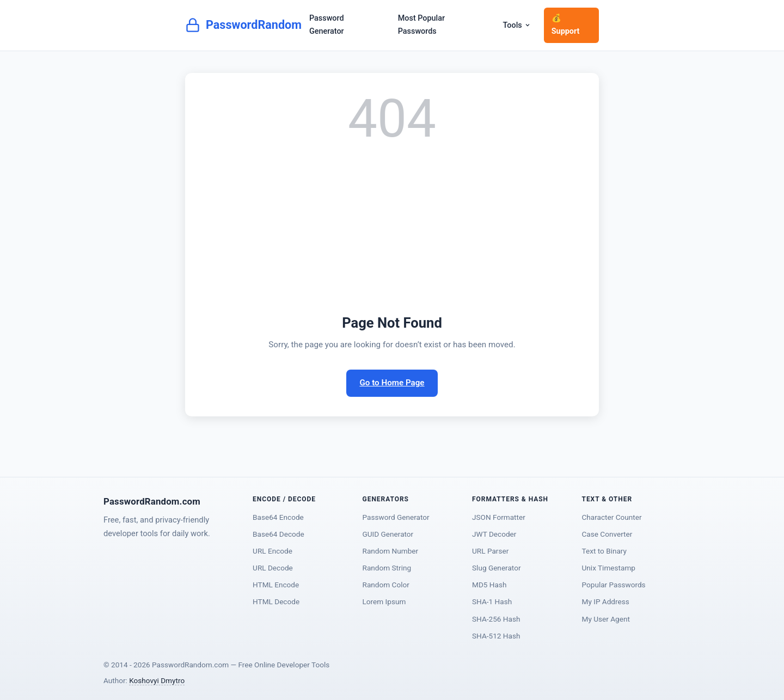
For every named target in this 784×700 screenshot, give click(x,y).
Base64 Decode (278, 534)
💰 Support (566, 25)
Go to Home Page (392, 383)
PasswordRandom (243, 25)
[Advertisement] (392, 230)
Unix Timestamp (609, 568)
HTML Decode (276, 601)
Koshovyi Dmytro (157, 680)
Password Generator (327, 25)
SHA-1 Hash (492, 601)
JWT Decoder (494, 534)
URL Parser (490, 551)
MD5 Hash (489, 585)
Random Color (386, 585)
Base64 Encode (278, 517)
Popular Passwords (614, 585)
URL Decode (273, 568)
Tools (517, 25)
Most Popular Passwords (421, 25)
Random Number (391, 551)
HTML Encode (276, 585)
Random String (387, 568)
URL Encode (272, 551)
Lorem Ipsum (384, 601)
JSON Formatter (499, 517)
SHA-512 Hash (496, 636)
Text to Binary (605, 551)
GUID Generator (388, 534)
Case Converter (607, 534)
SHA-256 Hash (496, 619)
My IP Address (606, 601)
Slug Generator (496, 568)
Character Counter (612, 517)
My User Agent (606, 619)
